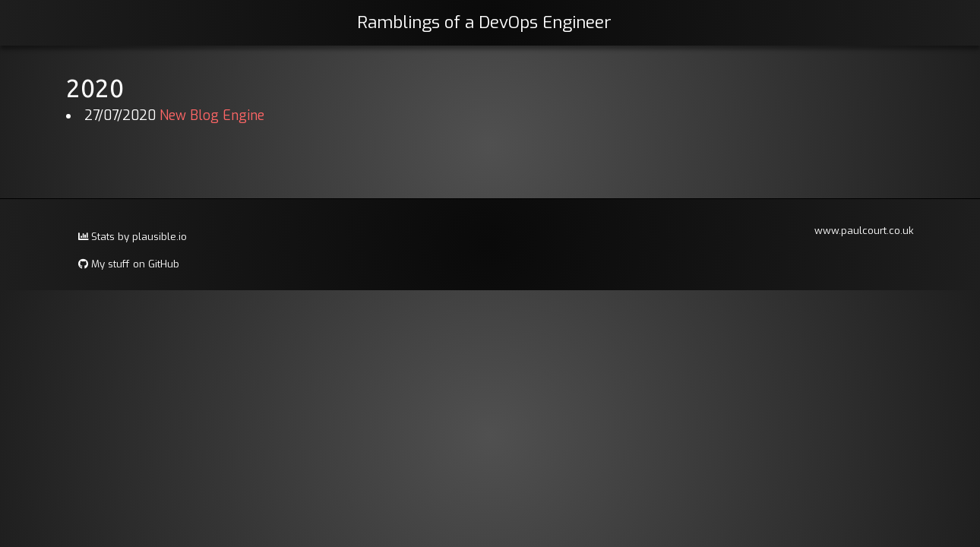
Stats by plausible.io (133, 237)
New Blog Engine (212, 116)
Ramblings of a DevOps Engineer (484, 22)
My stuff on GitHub (129, 264)
